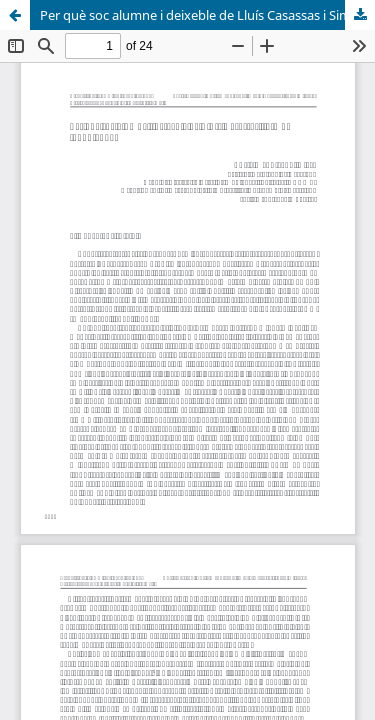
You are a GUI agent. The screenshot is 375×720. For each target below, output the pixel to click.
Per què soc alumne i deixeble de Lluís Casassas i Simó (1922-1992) (207, 15)
